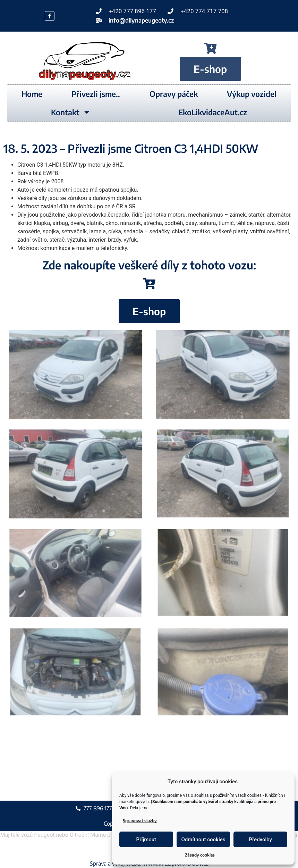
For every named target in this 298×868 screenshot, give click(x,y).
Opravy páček (174, 94)
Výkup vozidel (252, 94)
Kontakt (71, 112)
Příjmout (146, 840)
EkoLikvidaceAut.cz (213, 112)
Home (32, 94)
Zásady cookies (200, 855)
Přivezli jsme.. (96, 94)
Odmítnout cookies (203, 840)
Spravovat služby (140, 821)
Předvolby (260, 840)
